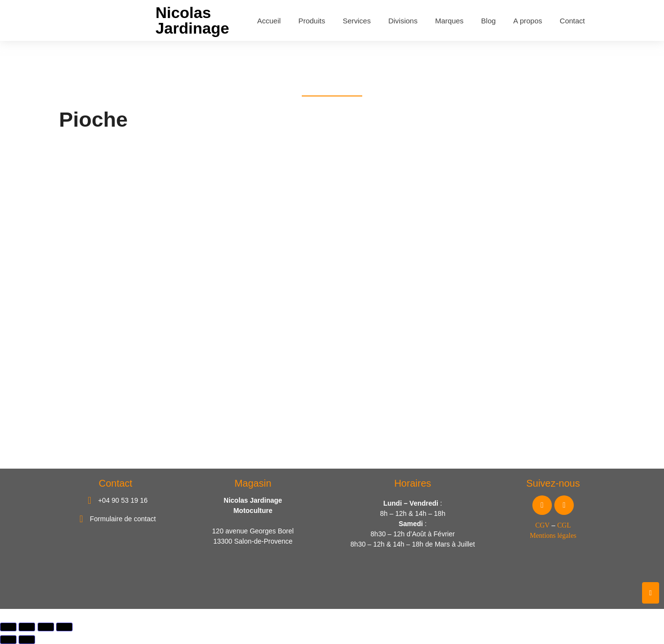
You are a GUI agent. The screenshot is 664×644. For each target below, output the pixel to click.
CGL (564, 526)
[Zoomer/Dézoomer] (8, 627)
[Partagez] (46, 627)
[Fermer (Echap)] (64, 627)
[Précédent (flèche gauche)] (8, 640)
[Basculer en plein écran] (27, 627)
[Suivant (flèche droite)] (27, 640)
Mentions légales (553, 536)
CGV (543, 526)
